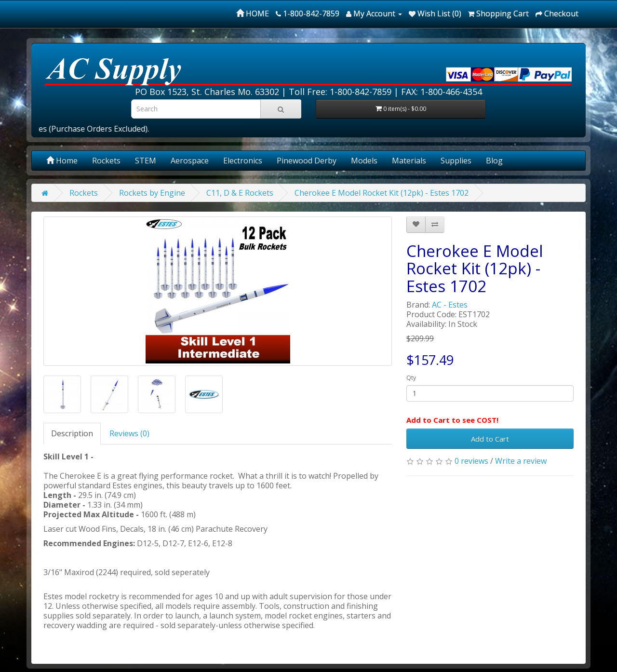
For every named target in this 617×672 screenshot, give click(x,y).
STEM (146, 161)
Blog (494, 161)
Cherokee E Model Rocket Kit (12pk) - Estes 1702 (382, 193)
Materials (409, 161)
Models (364, 161)
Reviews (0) (129, 433)
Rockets (106, 161)
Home (62, 161)
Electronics (243, 161)
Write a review (521, 461)
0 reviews (471, 461)
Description (72, 433)
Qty (411, 378)
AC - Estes (450, 305)
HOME (253, 13)
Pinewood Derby (307, 161)
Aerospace (190, 161)
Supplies (456, 161)
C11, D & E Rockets (240, 193)
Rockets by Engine (152, 193)
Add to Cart (490, 439)
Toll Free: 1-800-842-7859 (340, 92)
